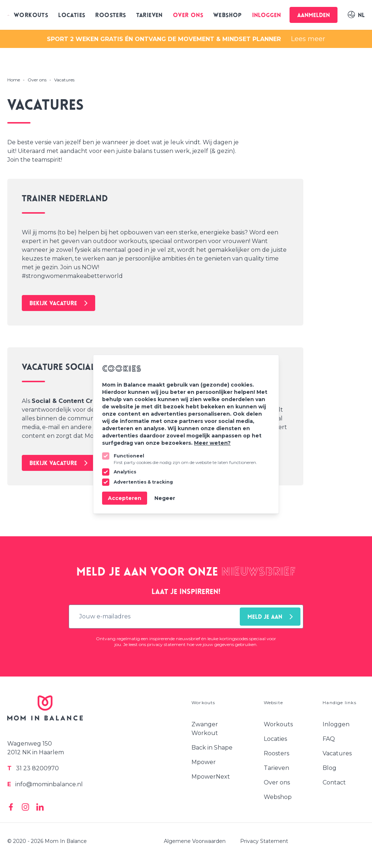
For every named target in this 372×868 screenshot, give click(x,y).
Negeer (165, 498)
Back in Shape (212, 748)
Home (14, 80)
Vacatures (337, 753)
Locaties (72, 16)
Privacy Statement (264, 841)
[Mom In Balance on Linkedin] (40, 807)
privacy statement (166, 644)
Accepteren (125, 498)
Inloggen (266, 16)
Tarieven (149, 16)
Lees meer (308, 39)
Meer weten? (212, 443)
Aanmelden (314, 16)
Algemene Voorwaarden (195, 841)
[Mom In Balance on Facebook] (11, 807)
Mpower (204, 762)
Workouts (31, 16)
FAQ (329, 739)
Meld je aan (270, 617)
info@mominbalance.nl (45, 784)
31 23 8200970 (33, 768)
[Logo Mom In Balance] (8, 15)
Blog (329, 768)
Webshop (228, 16)
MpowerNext (211, 777)
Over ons (188, 16)
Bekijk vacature (58, 304)
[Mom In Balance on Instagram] (25, 807)
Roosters (110, 16)
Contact (334, 782)
